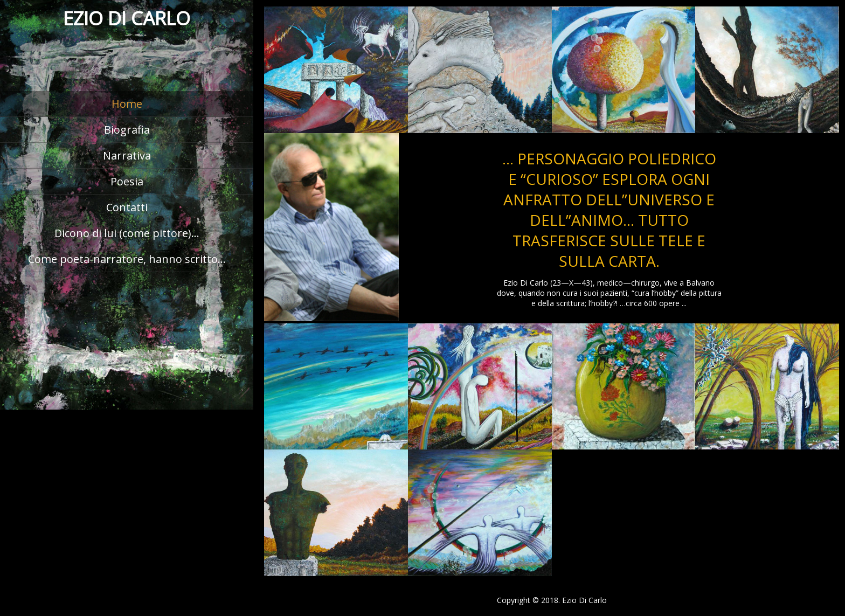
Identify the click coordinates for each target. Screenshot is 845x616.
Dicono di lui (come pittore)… (127, 233)
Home (127, 104)
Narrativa (127, 155)
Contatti (127, 207)
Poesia (127, 181)
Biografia (127, 130)
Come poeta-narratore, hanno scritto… (127, 259)
